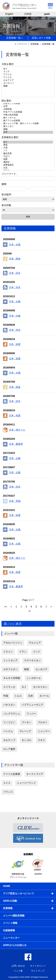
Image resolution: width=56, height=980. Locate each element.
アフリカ (28, 75)
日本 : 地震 (12, 344)
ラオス (41, 740)
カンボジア (41, 669)
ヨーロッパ (28, 83)
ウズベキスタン (32, 660)
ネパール (44, 696)
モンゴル (26, 740)
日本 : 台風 (12, 245)
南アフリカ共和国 (28, 121)
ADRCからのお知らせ (15, 945)
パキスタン (9, 705)
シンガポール (34, 678)
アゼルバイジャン (13, 643)
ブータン (26, 722)
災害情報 (34, 44)
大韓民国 (28, 109)
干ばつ (28, 156)
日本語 (28, 14)
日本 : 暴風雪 (13, 444)
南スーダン (28, 126)
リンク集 (18, 971)
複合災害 (28, 154)
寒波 (28, 145)
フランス (8, 792)
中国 (6, 696)
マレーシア (25, 731)
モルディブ (9, 740)
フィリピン (9, 722)
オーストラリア (35, 774)
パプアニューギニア (32, 705)
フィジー (31, 714)
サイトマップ (38, 971)
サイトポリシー (38, 966)
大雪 (28, 148)
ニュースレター (11, 938)
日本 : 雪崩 (12, 501)
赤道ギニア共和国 (28, 104)
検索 (28, 217)
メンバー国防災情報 (14, 916)
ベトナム (8, 731)
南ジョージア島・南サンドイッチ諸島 (28, 124)
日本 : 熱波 (12, 259)
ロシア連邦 (9, 749)
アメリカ (28, 77)
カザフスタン (10, 669)
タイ (24, 687)
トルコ (18, 696)
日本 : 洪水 (12, 273)
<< (6, 607)
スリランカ (9, 687)
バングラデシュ (12, 714)
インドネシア (10, 660)
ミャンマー (44, 731)
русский (47, 14)
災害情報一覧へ (15, 38)
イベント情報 (10, 923)
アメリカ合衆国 (12, 774)
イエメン (8, 652)
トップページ (21, 44)
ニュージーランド (26, 783)
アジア (28, 72)
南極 (28, 86)
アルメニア (35, 643)
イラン (23, 652)
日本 (28, 132)
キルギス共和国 (12, 678)
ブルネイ (43, 722)
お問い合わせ (18, 966)
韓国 (26, 669)
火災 (28, 168)
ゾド (28, 151)
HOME (7, 886)
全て (28, 69)
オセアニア (28, 80)
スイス (7, 783)
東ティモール (28, 118)
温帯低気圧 (28, 165)
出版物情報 (9, 930)
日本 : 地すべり (14, 430)
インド (37, 652)
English (9, 14)
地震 (28, 159)
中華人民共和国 (28, 115)
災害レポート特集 (41, 38)
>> (29, 611)
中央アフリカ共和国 (28, 112)
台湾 (28, 106)
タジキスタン (40, 687)
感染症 (28, 162)
